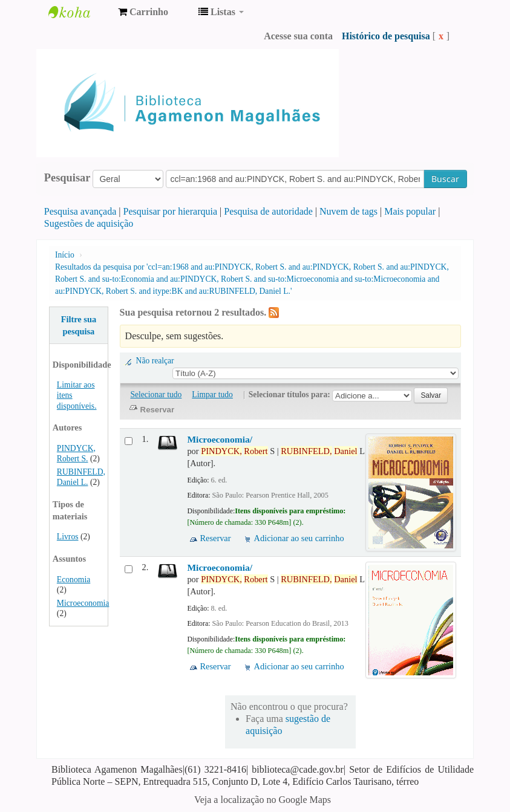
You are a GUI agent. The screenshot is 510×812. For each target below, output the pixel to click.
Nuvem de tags (348, 211)
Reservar (215, 538)
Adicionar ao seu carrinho (299, 538)
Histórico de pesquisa (386, 36)
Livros (68, 537)
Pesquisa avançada (80, 211)
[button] (143, 12)
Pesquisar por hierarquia (171, 211)
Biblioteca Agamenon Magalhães (79, 12)
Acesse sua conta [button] (298, 36)
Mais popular (410, 211)
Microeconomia (83, 603)
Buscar (445, 179)
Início (65, 255)
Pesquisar (67, 178)
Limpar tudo (212, 395)
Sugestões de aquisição (89, 223)
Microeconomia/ (220, 439)
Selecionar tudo (156, 395)
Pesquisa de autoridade (268, 211)
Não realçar (155, 361)
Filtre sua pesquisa (79, 325)
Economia (74, 580)
